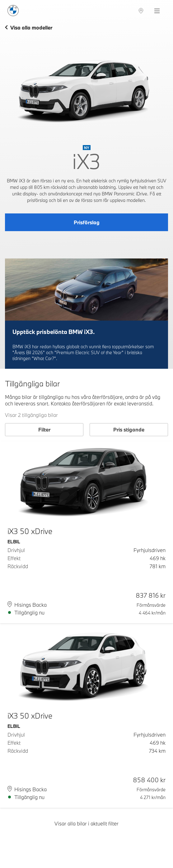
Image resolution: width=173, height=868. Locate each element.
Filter (44, 429)
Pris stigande (129, 429)
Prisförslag (87, 222)
